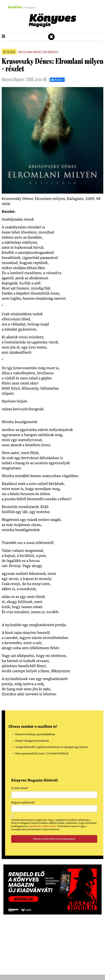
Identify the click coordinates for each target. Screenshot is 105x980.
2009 (20, 52)
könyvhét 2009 (40, 52)
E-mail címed (20, 789)
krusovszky (53, 52)
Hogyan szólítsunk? (23, 803)
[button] (3, 36)
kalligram (28, 52)
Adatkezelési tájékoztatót (42, 826)
